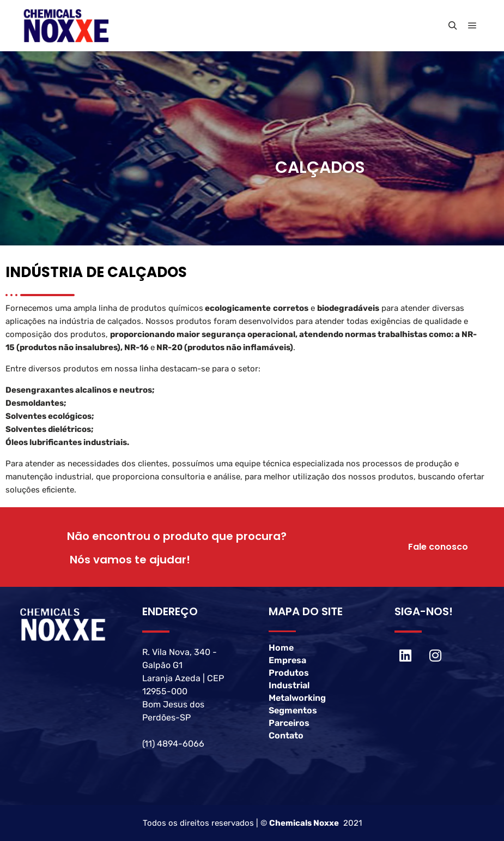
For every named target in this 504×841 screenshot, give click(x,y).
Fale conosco (438, 547)
